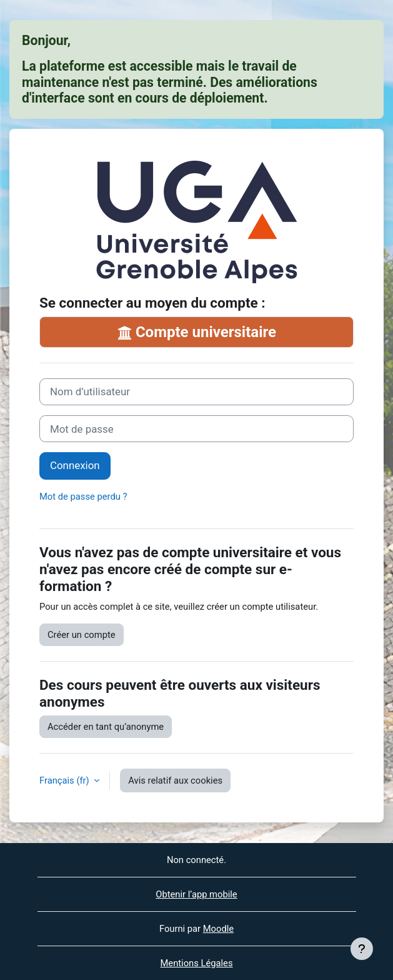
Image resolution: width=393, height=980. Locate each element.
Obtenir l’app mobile (196, 894)
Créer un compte (82, 635)
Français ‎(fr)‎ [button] (65, 780)
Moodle (218, 929)
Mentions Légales (196, 963)
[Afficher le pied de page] (362, 949)
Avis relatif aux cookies (175, 780)
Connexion (75, 465)
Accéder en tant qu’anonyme (106, 727)
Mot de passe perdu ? (83, 497)
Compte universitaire (196, 332)
